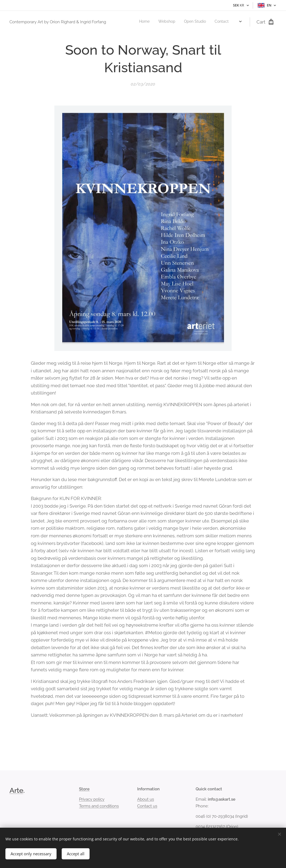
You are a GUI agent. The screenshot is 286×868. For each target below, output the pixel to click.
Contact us (147, 806)
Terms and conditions (99, 806)
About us (146, 799)
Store (84, 789)
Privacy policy (92, 799)
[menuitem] (207, 22)
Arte (16, 790)
